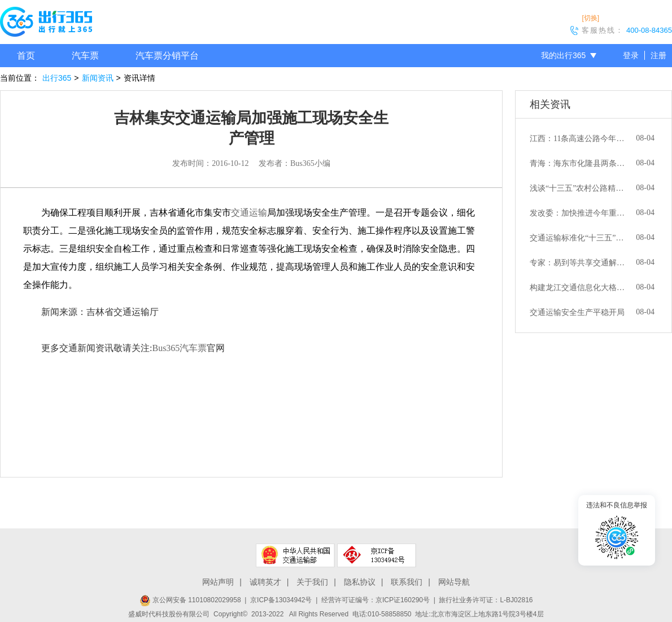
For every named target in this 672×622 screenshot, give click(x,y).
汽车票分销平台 (167, 56)
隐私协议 (360, 582)
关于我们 (312, 582)
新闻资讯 (98, 78)
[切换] (590, 18)
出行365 (57, 78)
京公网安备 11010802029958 (190, 600)
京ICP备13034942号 (281, 600)
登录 (631, 55)
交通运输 (249, 213)
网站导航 (454, 582)
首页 (26, 56)
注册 (658, 55)
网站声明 (218, 582)
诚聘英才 (265, 582)
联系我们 (407, 582)
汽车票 (85, 56)
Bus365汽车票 (179, 348)
